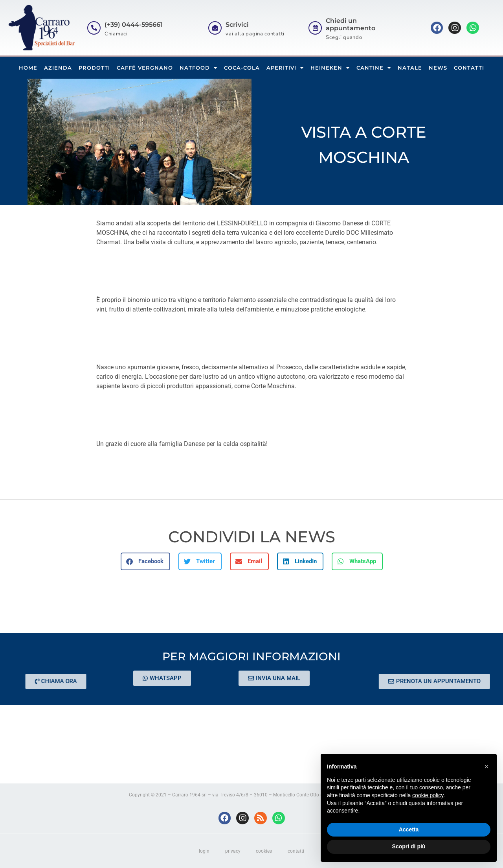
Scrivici (237, 25)
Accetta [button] (409, 829)
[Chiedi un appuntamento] (315, 28)
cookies (264, 851)
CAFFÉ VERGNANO (145, 68)
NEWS (438, 68)
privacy (233, 851)
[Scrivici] (215, 28)
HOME (28, 68)
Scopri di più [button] (409, 846)
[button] (145, 561)
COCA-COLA (242, 68)
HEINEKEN (330, 68)
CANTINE (374, 68)
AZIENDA (58, 68)
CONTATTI (469, 68)
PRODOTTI (94, 68)
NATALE (410, 68)
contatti (296, 851)
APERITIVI (285, 68)
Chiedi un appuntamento (351, 24)
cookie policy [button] (428, 795)
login (204, 851)
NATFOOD (198, 68)
